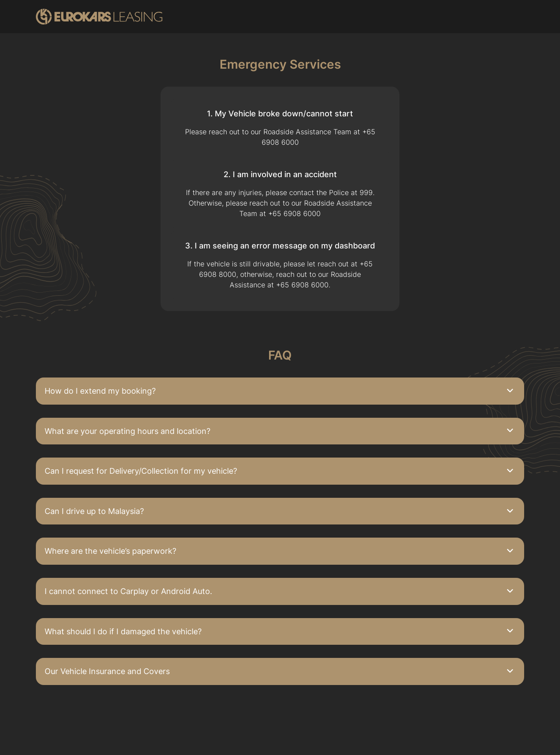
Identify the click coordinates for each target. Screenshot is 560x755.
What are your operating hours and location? (128, 431)
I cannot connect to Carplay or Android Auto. (128, 591)
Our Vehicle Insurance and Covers (107, 671)
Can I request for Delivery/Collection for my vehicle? (141, 471)
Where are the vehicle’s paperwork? (110, 551)
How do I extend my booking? (100, 391)
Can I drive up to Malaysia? (94, 511)
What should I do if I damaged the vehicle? (123, 631)
